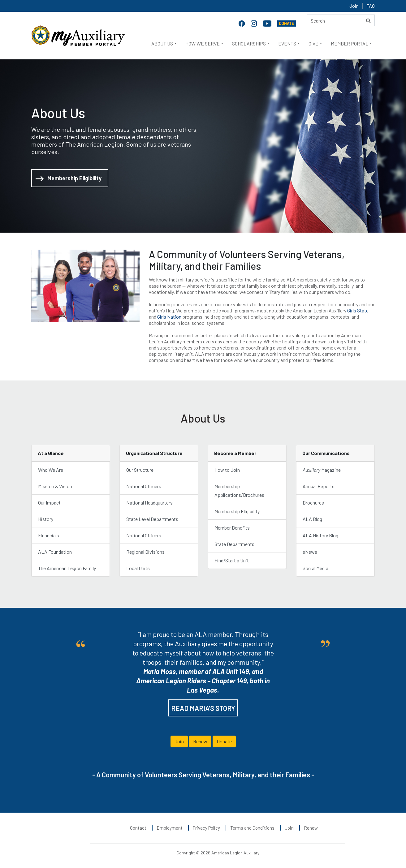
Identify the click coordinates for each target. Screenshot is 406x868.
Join (354, 6)
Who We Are (51, 470)
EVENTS (287, 43)
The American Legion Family (67, 568)
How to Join (227, 470)
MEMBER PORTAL (350, 43)
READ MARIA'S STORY (203, 708)
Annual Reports (319, 486)
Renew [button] (200, 741)
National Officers (144, 486)
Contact (138, 828)
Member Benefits (232, 528)
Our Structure (140, 470)
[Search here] (341, 20)
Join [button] (179, 741)
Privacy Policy (206, 828)
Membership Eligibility (69, 179)
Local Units (138, 568)
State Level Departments (152, 519)
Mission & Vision (55, 486)
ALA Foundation (55, 552)
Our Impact (49, 503)
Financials (49, 535)
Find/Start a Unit (232, 560)
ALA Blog (312, 519)
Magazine (322, 470)
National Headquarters (149, 503)
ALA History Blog (320, 535)
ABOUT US (162, 43)
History (46, 519)
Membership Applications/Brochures (239, 490)
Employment (170, 828)
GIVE (313, 43)
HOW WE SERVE (203, 43)
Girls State (358, 310)
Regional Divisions (145, 552)
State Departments (234, 544)
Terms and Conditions (252, 828)
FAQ (371, 6)
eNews (310, 552)
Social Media (315, 568)
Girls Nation (169, 317)
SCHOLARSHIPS (249, 43)
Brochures (314, 503)
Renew (311, 828)
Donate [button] (224, 741)
